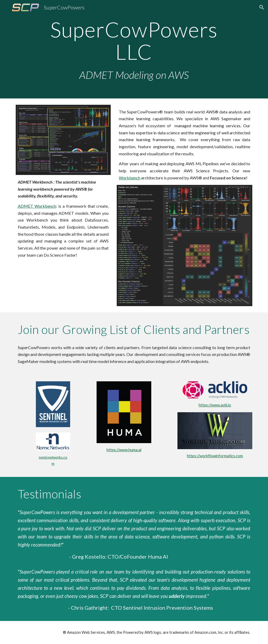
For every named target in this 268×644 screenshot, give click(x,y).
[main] (134, 49)
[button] (262, 7)
